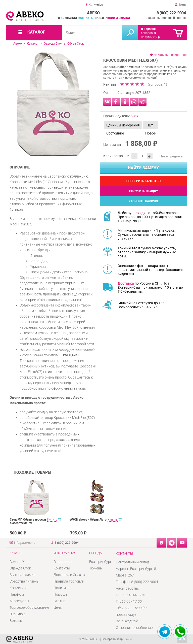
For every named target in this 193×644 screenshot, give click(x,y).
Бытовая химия (22, 575)
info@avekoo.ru (25, 543)
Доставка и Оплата (69, 575)
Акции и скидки (118, 18)
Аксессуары (19, 601)
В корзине (148, 29)
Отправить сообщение (134, 628)
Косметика (18, 588)
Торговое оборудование (29, 607)
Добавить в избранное (170, 55)
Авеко (18, 44)
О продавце (63, 562)
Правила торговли (69, 581)
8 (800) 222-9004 (171, 13)
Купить (52, 520)
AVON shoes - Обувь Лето (88, 520)
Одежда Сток (53, 44)
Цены (58, 607)
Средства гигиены (25, 581)
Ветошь (16, 621)
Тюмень (96, 568)
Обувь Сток (76, 44)
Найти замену (143, 168)
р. (158, 37)
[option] (53, 104)
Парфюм (17, 594)
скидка (142, 213)
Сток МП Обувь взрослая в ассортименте (28, 521)
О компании (67, 18)
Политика (62, 588)
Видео (99, 18)
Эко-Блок (17, 614)
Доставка (126, 283)
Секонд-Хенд (20, 562)
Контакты (86, 18)
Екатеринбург (100, 562)
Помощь (60, 594)
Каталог (33, 44)
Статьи (59, 601)
